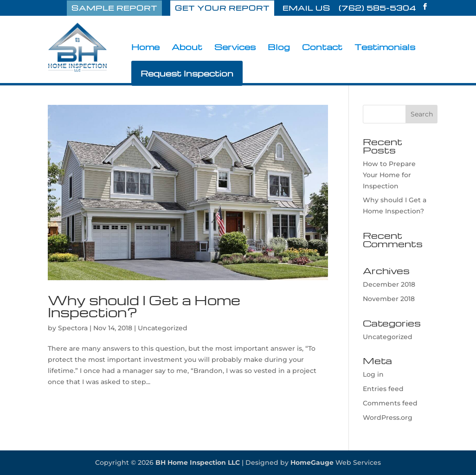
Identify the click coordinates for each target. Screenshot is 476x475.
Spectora (73, 328)
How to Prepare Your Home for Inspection (389, 175)
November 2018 (389, 299)
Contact (322, 48)
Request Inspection (187, 73)
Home (145, 48)
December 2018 (389, 284)
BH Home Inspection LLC (198, 462)
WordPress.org (388, 417)
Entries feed (383, 389)
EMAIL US (306, 9)
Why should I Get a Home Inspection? (144, 306)
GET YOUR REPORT (222, 8)
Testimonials (385, 48)
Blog (279, 48)
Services (235, 48)
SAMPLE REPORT (114, 8)
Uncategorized (163, 328)
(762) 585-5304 (377, 9)
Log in (373, 374)
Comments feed (390, 403)
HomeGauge (312, 462)
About (187, 48)
